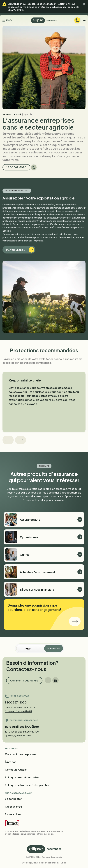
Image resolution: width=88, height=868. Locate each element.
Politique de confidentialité (22, 777)
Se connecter (13, 799)
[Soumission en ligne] (35, 648)
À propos (11, 762)
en (84, 20)
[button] (84, 4)
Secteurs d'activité (12, 114)
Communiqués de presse (20, 754)
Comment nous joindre (24, 680)
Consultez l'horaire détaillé (18, 711)
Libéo (64, 863)
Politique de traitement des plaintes (27, 785)
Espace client (13, 814)
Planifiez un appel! (20, 250)
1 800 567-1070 (16, 702)
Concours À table (16, 770)
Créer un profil (14, 807)
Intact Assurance (54, 831)
